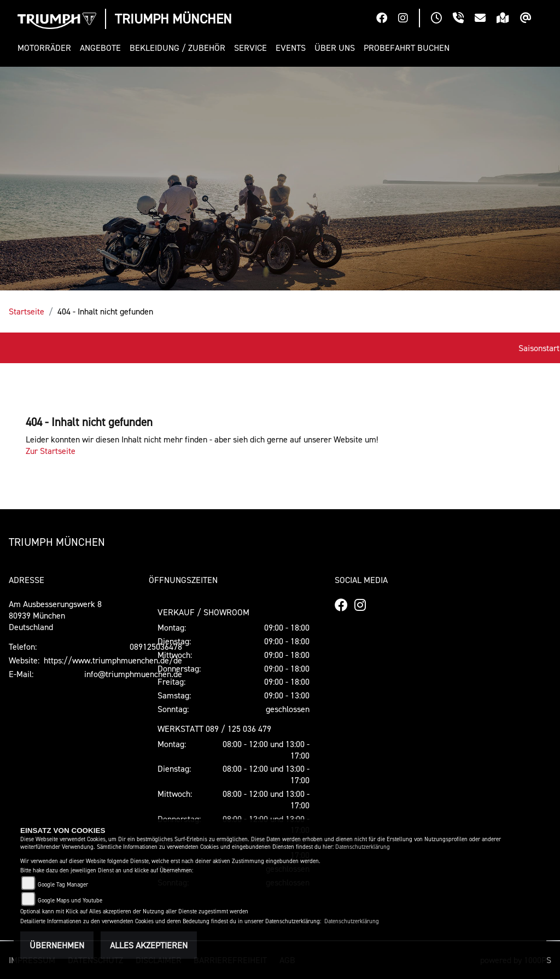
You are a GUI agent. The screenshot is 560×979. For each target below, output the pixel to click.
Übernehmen (57, 945)
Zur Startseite (51, 451)
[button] (46, 48)
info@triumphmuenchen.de (133, 674)
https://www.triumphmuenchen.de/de (113, 660)
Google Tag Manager (63, 885)
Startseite (27, 311)
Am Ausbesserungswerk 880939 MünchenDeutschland (55, 615)
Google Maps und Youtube (70, 901)
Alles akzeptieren (149, 945)
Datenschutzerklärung (363, 847)
